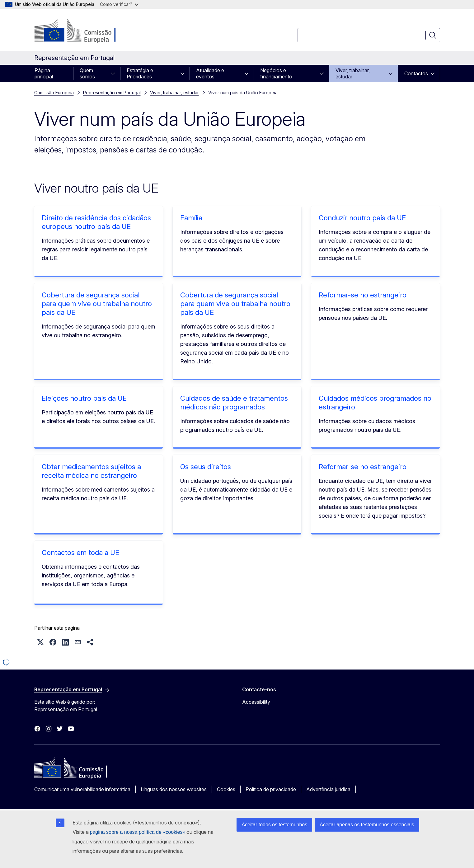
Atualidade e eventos (210, 73)
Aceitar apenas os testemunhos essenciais (367, 825)
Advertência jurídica (328, 789)
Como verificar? (119, 4)
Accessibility (256, 702)
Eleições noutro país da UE (84, 398)
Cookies (226, 789)
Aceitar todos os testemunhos (274, 825)
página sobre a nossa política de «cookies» (138, 832)
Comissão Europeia (54, 93)
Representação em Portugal (112, 93)
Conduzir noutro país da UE (362, 218)
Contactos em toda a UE (80, 553)
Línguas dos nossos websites (174, 789)
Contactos (416, 73)
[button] (40, 642)
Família (191, 218)
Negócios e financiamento (276, 73)
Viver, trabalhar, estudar (353, 73)
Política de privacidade (271, 789)
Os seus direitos (206, 467)
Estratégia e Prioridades (140, 73)
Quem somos (87, 73)
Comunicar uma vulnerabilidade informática (82, 789)
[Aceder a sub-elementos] (115, 73)
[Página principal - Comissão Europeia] (84, 31)
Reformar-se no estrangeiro (363, 295)
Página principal (44, 73)
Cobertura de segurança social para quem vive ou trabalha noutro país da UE (97, 304)
